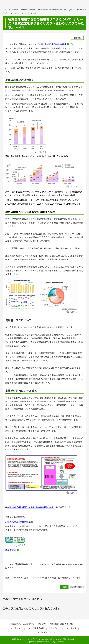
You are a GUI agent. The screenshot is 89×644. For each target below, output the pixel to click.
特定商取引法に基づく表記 (62, 624)
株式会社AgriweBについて (22, 624)
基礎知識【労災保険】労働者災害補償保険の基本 (30, 507)
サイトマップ (70, 628)
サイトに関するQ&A (35, 628)
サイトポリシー (15, 628)
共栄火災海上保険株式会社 (54, 44)
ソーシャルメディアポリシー (45, 632)
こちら (11, 568)
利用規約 (42, 624)
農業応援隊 (11, 550)
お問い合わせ (54, 628)
